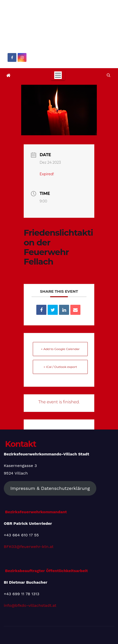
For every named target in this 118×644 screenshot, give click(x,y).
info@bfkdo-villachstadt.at (30, 605)
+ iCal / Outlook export (60, 367)
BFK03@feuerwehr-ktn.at (29, 547)
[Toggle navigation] (58, 75)
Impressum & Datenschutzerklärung (50, 488)
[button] (109, 75)
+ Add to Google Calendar (60, 349)
